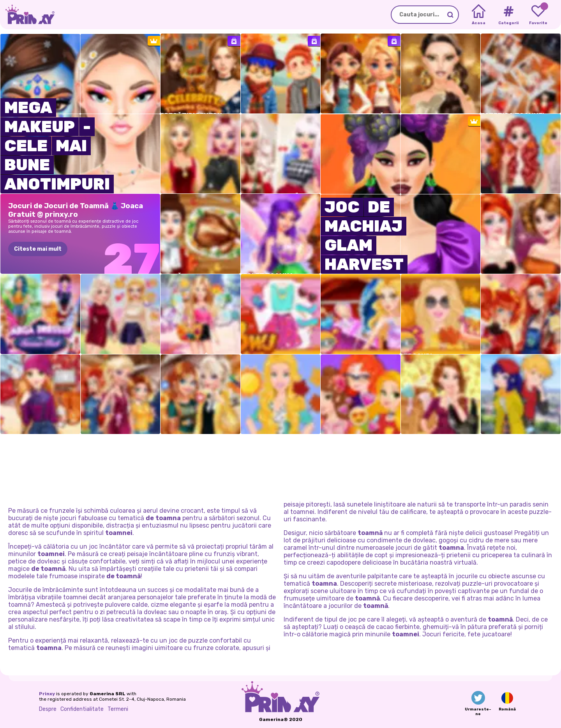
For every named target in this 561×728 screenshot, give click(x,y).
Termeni (118, 709)
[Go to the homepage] (27, 15)
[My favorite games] (538, 15)
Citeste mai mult (38, 249)
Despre (48, 709)
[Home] (479, 15)
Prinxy (47, 694)
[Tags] (508, 15)
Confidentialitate (82, 709)
